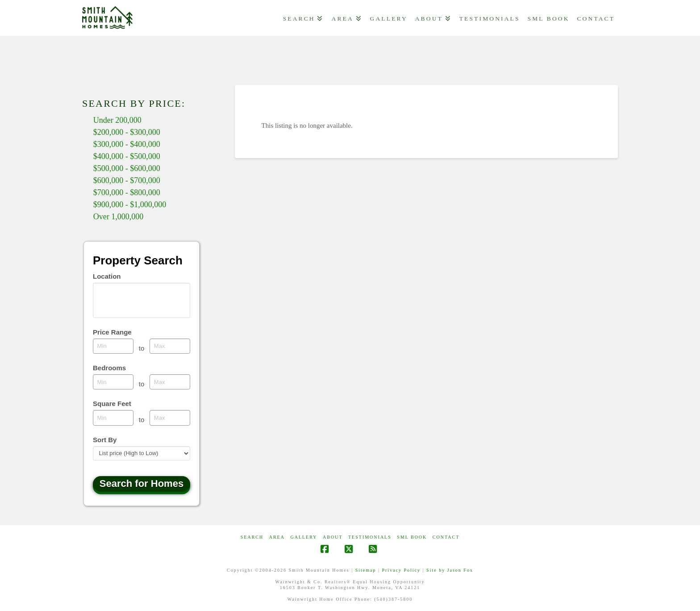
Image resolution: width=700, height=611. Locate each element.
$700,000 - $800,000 (127, 193)
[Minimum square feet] (113, 418)
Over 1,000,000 (118, 217)
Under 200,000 (117, 120)
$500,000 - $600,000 (127, 168)
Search (252, 537)
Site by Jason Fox (450, 570)
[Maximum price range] (170, 346)
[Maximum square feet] (170, 418)
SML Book (412, 537)
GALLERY (304, 537)
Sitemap (366, 570)
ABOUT (333, 537)
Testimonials (370, 537)
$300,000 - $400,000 (127, 144)
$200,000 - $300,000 (127, 132)
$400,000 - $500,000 (127, 156)
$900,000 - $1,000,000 (130, 205)
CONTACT (446, 537)
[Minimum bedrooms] (113, 382)
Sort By (105, 440)
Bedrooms (109, 368)
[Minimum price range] (113, 346)
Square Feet (112, 404)
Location (107, 276)
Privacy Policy (401, 570)
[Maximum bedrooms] (170, 382)
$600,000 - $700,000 (127, 180)
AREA (277, 537)
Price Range (112, 332)
